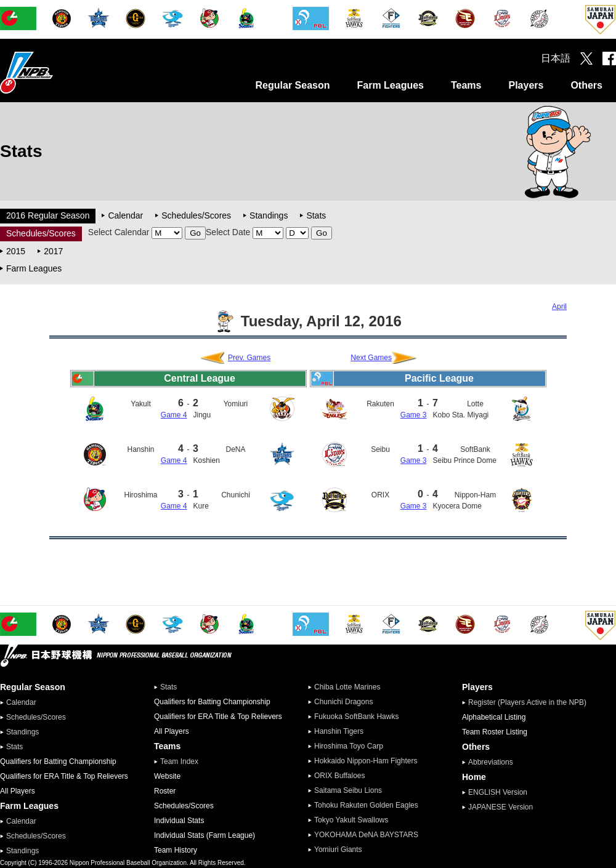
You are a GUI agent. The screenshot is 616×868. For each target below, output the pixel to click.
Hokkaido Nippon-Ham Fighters (366, 761)
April (559, 307)
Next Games (371, 358)
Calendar (125, 215)
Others (586, 85)
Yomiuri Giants (338, 850)
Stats (316, 215)
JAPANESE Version (500, 807)
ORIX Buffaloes (340, 776)
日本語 (556, 58)
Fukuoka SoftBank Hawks (356, 717)
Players (526, 85)
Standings (269, 215)
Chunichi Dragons (343, 702)
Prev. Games (249, 358)
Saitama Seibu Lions (348, 790)
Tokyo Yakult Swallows (351, 820)
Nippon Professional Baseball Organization (57, 72)
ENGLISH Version (498, 792)
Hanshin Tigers (339, 731)
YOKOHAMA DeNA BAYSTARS (366, 835)
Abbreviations (491, 762)
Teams (466, 85)
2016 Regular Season (48, 215)
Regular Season (293, 85)
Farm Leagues (390, 85)
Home (474, 777)
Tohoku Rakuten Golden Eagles (366, 805)
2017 (53, 251)
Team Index (179, 762)
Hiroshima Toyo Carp (349, 746)
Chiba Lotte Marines (347, 687)
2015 (16, 251)
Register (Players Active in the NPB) (531, 702)
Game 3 (414, 415)
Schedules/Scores (196, 215)
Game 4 (174, 415)
